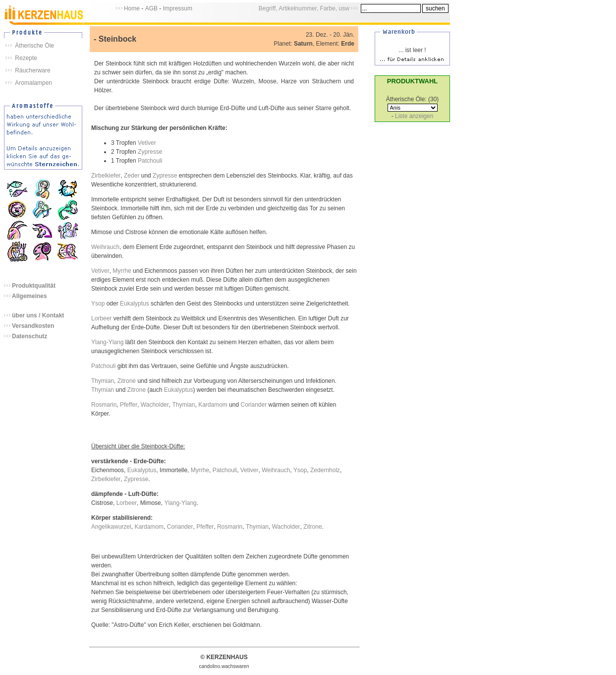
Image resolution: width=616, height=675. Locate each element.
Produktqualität (34, 286)
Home (132, 8)
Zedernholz (325, 470)
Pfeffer (129, 405)
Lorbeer (101, 318)
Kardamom (213, 405)
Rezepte (26, 58)
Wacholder (155, 405)
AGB (151, 8)
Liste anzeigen (414, 116)
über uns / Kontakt (38, 315)
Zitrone (127, 381)
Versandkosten (33, 326)
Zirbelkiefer (106, 176)
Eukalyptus (135, 304)
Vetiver (147, 143)
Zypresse (150, 152)
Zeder (132, 176)
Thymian (103, 381)
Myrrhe (122, 271)
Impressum (178, 8)
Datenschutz (29, 336)
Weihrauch (105, 247)
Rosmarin (104, 405)
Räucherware (32, 70)
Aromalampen (33, 83)
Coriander (254, 405)
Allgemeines (29, 296)
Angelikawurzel (111, 527)
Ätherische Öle (34, 46)
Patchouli (150, 161)
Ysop (98, 304)
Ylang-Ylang (107, 342)
